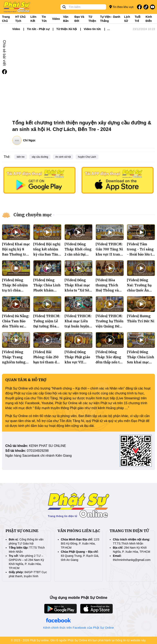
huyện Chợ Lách (87, 157)
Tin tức (44, 19)
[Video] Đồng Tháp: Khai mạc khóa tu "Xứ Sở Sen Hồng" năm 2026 (77, 290)
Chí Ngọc (29, 140)
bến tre (21, 157)
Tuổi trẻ (138, 19)
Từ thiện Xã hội (66, 29)
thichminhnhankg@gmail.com (132, 560)
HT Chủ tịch (20, 19)
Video (56, 19)
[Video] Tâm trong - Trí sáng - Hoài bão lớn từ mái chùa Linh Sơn (140, 254)
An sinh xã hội (63, 157)
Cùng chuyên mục (33, 215)
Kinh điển (149, 19)
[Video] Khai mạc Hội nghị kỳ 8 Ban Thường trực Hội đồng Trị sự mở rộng (16, 254)
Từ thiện (92, 19)
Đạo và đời (79, 19)
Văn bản (66, 19)
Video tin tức (92, 29)
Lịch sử (127, 19)
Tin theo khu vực (122, 7)
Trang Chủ (6, 19)
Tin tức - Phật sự (38, 29)
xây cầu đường (40, 157)
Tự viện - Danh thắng (110, 19)
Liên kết (33, 19)
